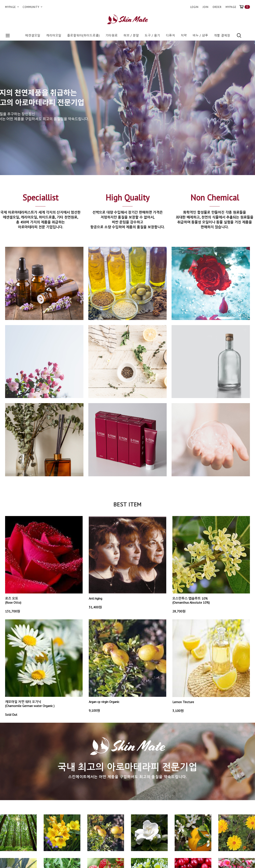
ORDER (217, 7)
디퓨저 (170, 35)
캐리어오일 (54, 35)
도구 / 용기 (152, 35)
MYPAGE (12, 7)
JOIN (206, 7)
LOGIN (194, 7)
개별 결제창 (222, 35)
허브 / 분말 (131, 35)
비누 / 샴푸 (200, 35)
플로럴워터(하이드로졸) (83, 35)
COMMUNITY (33, 7)
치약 (184, 35)
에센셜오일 (33, 35)
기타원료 (112, 35)
